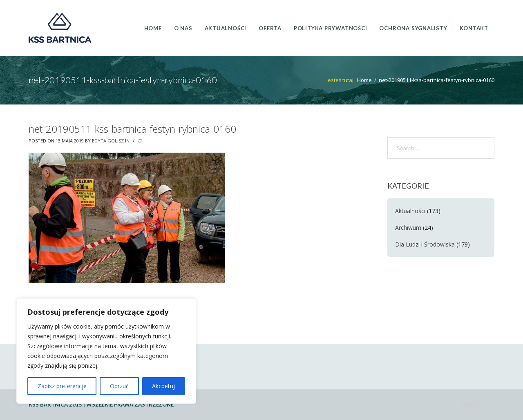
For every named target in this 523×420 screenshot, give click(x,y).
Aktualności (410, 211)
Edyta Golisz (108, 141)
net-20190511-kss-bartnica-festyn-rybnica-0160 (132, 129)
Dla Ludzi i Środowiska (425, 244)
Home (364, 80)
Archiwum (408, 228)
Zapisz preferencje (62, 386)
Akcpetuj (163, 386)
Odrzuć (119, 386)
